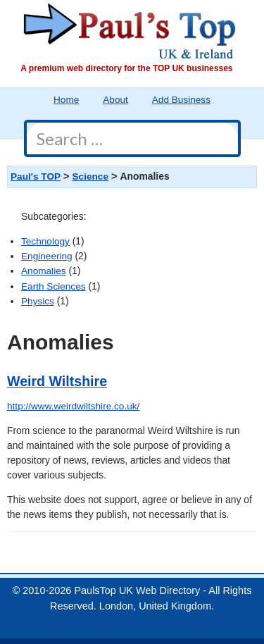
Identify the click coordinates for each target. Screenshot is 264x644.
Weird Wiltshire (57, 381)
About (115, 100)
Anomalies (44, 271)
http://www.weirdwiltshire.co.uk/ (73, 406)
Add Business (181, 100)
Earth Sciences (54, 286)
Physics (38, 301)
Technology (45, 241)
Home (66, 100)
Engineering (47, 256)
